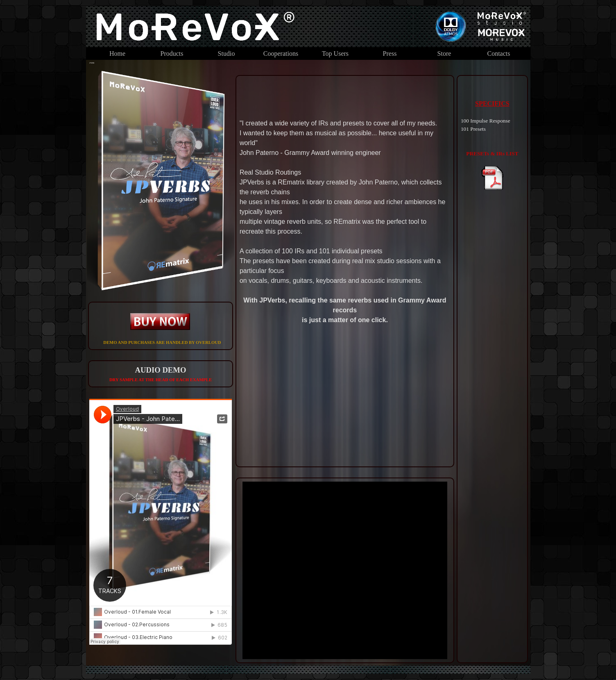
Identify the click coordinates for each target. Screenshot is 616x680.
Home (117, 53)
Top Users (335, 53)
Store (444, 53)
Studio (226, 53)
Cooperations (281, 53)
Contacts (499, 53)
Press (390, 53)
